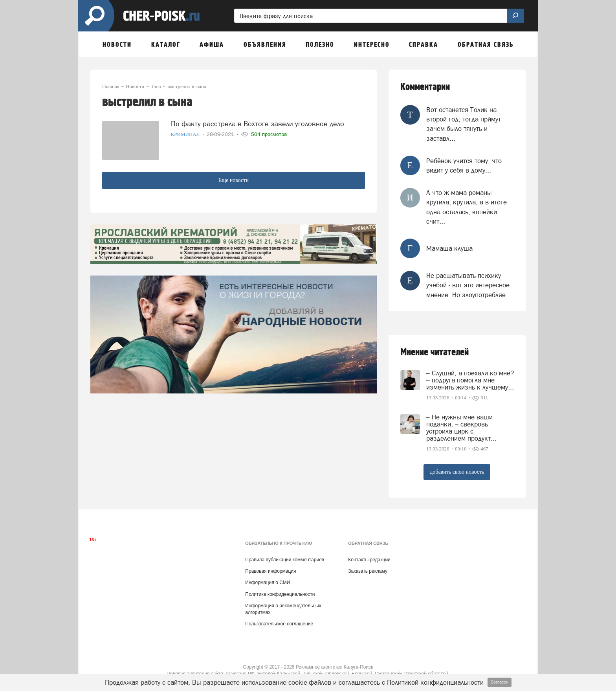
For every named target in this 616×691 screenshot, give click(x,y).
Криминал (186, 134)
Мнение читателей (434, 352)
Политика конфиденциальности (280, 594)
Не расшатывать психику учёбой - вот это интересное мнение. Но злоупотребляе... (469, 285)
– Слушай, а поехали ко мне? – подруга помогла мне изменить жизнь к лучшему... (470, 380)
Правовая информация (270, 571)
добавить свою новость (457, 472)
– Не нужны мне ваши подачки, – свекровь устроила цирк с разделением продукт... (461, 428)
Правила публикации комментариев (285, 560)
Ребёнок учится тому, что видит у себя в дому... (464, 165)
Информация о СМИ (268, 583)
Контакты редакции (369, 560)
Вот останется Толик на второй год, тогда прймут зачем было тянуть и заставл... (464, 124)
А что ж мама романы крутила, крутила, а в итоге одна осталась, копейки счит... (467, 207)
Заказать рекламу (368, 571)
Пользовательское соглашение (279, 624)
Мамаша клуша (449, 248)
